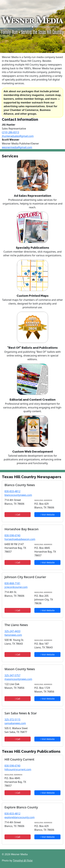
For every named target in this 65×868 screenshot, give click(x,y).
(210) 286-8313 (10, 132)
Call (18, 515)
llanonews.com (13, 635)
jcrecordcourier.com (16, 587)
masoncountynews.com (18, 679)
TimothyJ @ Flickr (23, 861)
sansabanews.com (15, 723)
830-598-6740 (12, 535)
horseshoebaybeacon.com (20, 539)
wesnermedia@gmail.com (17, 147)
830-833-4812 (12, 491)
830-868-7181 (12, 583)
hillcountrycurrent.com (18, 769)
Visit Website (47, 515)
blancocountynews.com (18, 495)
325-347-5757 (12, 675)
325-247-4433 (12, 631)
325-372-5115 (12, 719)
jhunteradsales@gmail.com (18, 136)
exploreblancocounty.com (20, 817)
